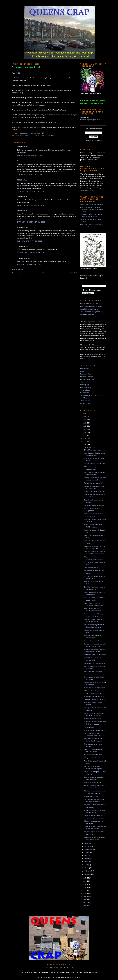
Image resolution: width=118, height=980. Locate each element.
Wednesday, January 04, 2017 (31, 253)
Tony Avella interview (91, 568)
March (87, 868)
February (88, 871)
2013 (85, 884)
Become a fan (85, 276)
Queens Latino (85, 393)
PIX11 (18, 73)
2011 (85, 890)
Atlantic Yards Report (88, 366)
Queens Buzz (85, 390)
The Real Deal (85, 400)
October (88, 846)
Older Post (73, 273)
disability (43, 135)
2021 (85, 429)
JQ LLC (20, 180)
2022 (85, 426)
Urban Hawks (85, 403)
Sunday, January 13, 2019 (29, 265)
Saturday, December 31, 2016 (31, 191)
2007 (85, 903)
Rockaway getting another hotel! (95, 655)
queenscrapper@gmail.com (59, 968)
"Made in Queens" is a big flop (94, 699)
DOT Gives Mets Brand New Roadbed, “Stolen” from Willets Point (92, 210)
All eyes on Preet (90, 758)
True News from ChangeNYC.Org (92, 312)
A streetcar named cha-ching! (94, 696)
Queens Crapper (27, 133)
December (88, 447)
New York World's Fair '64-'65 (90, 304)
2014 (85, 881)
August (87, 853)
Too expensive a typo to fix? (94, 483)
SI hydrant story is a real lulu (94, 505)
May (86, 862)
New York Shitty (86, 387)
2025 (85, 417)
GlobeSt (83, 382)
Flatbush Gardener (87, 377)
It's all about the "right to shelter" (95, 663)
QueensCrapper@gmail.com (90, 120)
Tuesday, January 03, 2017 (30, 241)
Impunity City (85, 385)
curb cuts (35, 135)
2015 (85, 878)
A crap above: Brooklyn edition (95, 688)
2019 (85, 435)
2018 (85, 438)
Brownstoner (85, 368)
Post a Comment (17, 270)
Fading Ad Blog (86, 374)
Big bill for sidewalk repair (93, 450)
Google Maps (88, 357)
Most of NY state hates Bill (93, 783)
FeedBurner (98, 141)
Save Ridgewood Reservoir (90, 309)
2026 (85, 414)
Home (45, 273)
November (88, 843)
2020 (85, 432)
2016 (85, 445)
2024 (85, 420)
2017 (85, 441)
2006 (85, 906)
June (86, 859)
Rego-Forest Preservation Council (92, 306)
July (86, 856)
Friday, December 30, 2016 (30, 156)
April (86, 865)
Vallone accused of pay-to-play (95, 730)
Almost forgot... (89, 727)
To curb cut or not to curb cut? (94, 464)
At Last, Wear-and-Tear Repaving (92, 204)
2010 (85, 893)
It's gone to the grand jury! (93, 641)
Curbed (83, 371)
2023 (85, 423)
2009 (85, 896)
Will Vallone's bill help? (92, 796)
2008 (85, 900)
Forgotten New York (87, 379)
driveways (52, 135)
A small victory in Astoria (92, 719)
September (89, 849)
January (88, 874)
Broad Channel (24, 135)
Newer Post (16, 273)
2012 (85, 887)
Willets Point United (87, 314)
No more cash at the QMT (93, 755)
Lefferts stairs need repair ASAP (95, 492)
